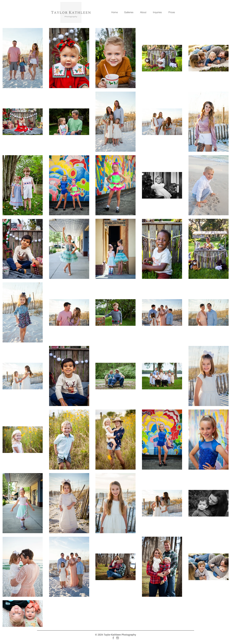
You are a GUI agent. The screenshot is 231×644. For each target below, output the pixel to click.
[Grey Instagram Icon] (118, 638)
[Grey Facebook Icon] (113, 638)
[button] (129, 12)
